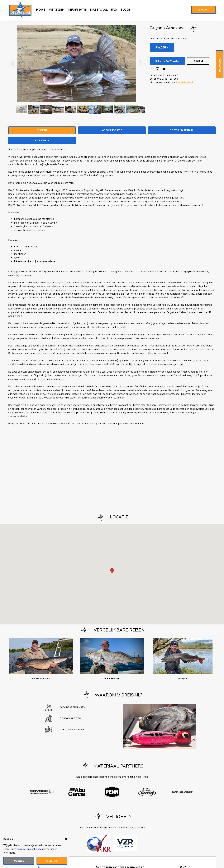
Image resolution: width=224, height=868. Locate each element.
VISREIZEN (57, 10)
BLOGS (125, 10)
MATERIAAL (99, 10)
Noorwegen (185, 861)
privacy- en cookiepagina (31, 849)
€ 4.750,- (162, 47)
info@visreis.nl (185, 82)
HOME (41, 10)
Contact (204, 10)
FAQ (114, 10)
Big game (184, 856)
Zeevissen (184, 865)
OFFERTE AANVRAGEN (168, 61)
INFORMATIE (77, 10)
